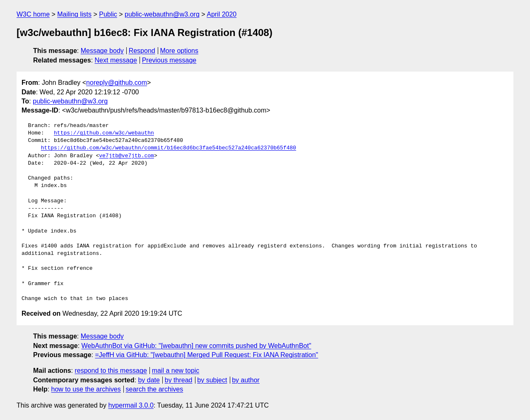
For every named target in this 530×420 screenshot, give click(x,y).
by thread (179, 380)
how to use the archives (86, 389)
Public (108, 14)
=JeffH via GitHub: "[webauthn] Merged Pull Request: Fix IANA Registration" (206, 355)
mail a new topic (176, 371)
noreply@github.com (117, 83)
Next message (116, 60)
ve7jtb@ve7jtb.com (126, 156)
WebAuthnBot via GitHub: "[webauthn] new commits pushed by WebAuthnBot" (196, 346)
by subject (212, 380)
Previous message (169, 60)
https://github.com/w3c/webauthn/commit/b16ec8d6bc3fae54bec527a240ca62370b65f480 (169, 148)
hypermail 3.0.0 (131, 405)
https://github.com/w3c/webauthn (104, 133)
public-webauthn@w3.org (162, 14)
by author (246, 380)
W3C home (33, 14)
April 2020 (222, 14)
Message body (102, 51)
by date (149, 380)
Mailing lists (74, 14)
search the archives (155, 389)
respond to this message (111, 371)
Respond (142, 51)
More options (179, 51)
